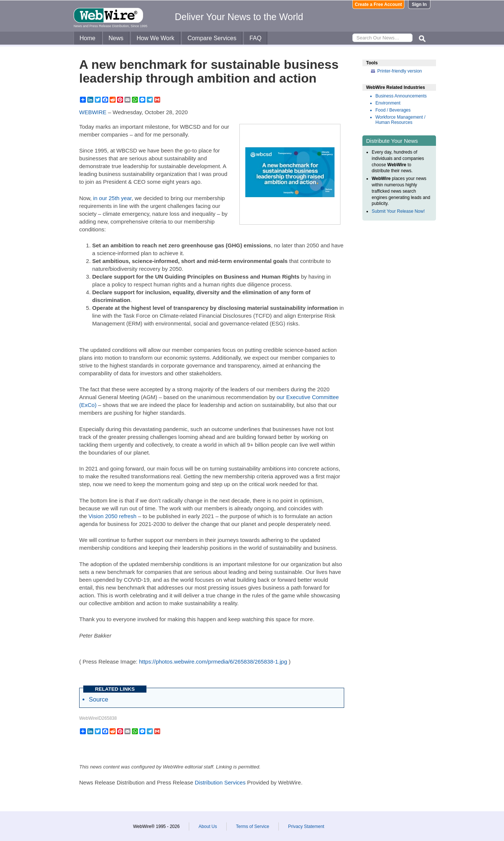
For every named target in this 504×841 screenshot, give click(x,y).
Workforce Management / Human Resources (400, 120)
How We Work (155, 38)
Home (88, 38)
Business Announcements (401, 96)
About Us (208, 826)
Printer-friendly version (400, 71)
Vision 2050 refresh (112, 516)
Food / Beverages (393, 110)
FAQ (255, 38)
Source (98, 699)
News (116, 38)
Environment (388, 103)
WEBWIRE (93, 112)
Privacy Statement (306, 826)
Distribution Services (220, 782)
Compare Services (212, 38)
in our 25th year (112, 198)
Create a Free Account (379, 4)
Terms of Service (253, 826)
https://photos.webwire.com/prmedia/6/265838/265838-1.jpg (213, 662)
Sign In (419, 4)
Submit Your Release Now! (398, 211)
